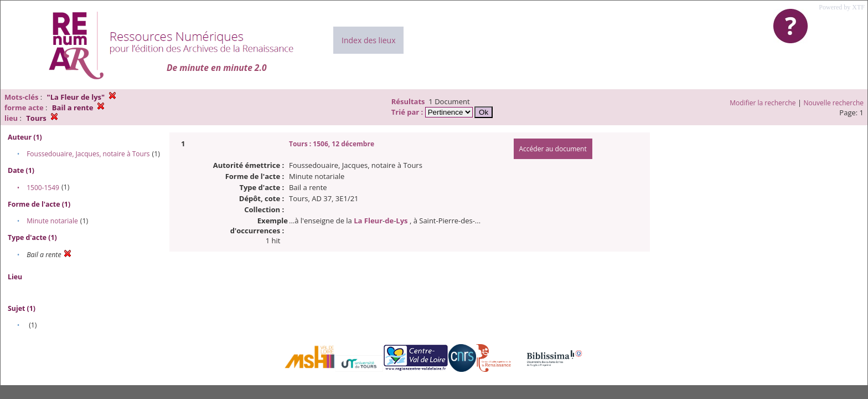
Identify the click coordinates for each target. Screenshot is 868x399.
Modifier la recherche (763, 103)
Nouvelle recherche (834, 103)
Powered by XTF (842, 7)
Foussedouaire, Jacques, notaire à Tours (88, 154)
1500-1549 (43, 188)
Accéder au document (553, 149)
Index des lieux (368, 40)
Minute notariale (52, 221)
